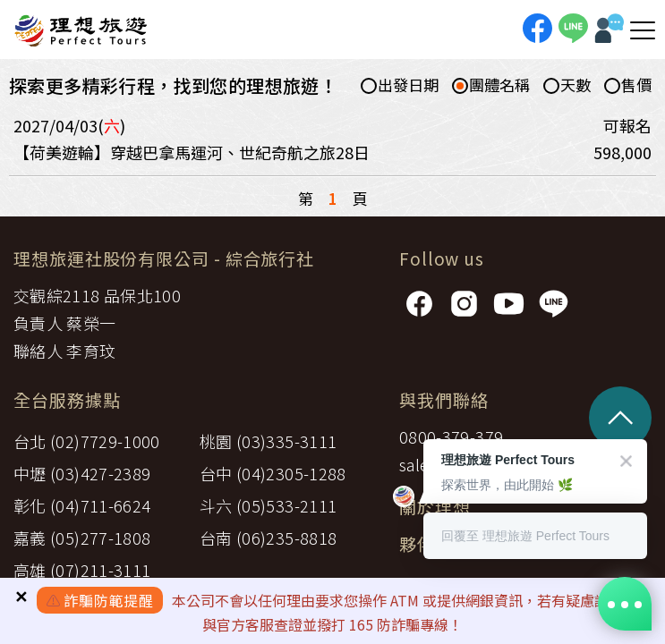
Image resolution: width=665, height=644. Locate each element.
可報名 (627, 125)
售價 (628, 85)
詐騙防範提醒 (109, 600)
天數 (567, 85)
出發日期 (400, 85)
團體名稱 (491, 85)
